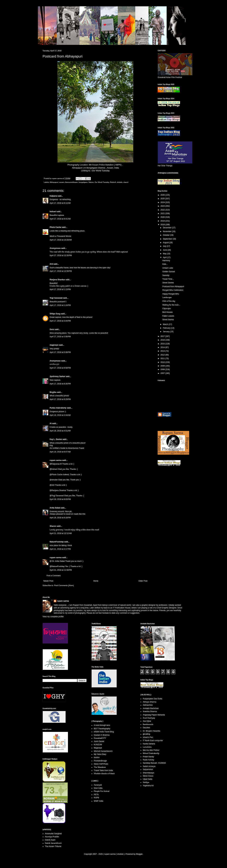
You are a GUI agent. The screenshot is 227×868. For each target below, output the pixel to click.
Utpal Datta (148, 779)
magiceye (54, 345)
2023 (163, 206)
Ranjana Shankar (57, 280)
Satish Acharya (149, 766)
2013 (163, 351)
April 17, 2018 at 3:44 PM (60, 321)
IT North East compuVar (153, 741)
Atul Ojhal (147, 721)
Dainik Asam (50, 840)
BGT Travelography (102, 729)
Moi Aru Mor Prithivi (151, 750)
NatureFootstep (57, 542)
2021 (163, 213)
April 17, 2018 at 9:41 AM (60, 219)
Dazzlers (147, 728)
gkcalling (147, 734)
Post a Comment (54, 576)
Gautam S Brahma (102, 735)
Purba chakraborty (58, 408)
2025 (163, 199)
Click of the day (169, 301)
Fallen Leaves (168, 316)
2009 (163, 366)
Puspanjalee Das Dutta (153, 699)
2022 (163, 210)
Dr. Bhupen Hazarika (152, 731)
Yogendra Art (148, 786)
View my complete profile (53, 617)
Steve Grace (148, 776)
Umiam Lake (168, 268)
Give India (98, 788)
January (166, 332)
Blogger (139, 854)
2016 (163, 340)
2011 (163, 358)
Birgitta (53, 392)
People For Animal (102, 791)
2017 (163, 336)
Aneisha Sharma (150, 712)
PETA (96, 795)
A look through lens (102, 725)
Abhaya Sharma (150, 702)
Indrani (53, 212)
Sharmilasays (148, 773)
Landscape (167, 297)
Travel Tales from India (103, 770)
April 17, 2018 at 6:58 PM (60, 368)
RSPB (96, 798)
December (167, 228)
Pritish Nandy (148, 757)
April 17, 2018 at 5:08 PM (60, 352)
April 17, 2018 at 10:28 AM (61, 240)
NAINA (97, 757)
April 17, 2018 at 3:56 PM (60, 337)
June (165, 250)
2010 (163, 362)
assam (62, 182)
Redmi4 (113, 182)
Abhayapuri (54, 182)
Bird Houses (167, 312)
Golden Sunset (169, 272)
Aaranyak (98, 785)
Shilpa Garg (55, 314)
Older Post (143, 581)
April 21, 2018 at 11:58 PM (61, 570)
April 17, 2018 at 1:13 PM (60, 289)
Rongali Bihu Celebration (173, 290)
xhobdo (120, 182)
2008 (163, 369)
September (168, 239)
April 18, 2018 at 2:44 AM (60, 415)
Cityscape (167, 309)
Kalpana (53, 196)
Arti (51, 264)
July (165, 246)
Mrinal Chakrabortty (151, 753)
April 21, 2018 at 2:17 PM (60, 549)
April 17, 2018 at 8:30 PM (60, 384)
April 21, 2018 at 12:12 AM (61, 533)
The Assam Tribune (53, 846)
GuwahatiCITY (100, 738)
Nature (91, 182)
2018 (163, 225)
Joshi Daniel (99, 741)
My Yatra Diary (100, 754)
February (167, 328)
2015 (163, 344)
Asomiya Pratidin (52, 837)
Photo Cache (55, 227)
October (166, 235)
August (166, 243)
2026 (163, 195)
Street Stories (168, 283)
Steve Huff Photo (101, 764)
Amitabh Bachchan (151, 708)
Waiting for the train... (171, 305)
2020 (163, 217)
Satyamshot (148, 769)
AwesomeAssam (71, 182)
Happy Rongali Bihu (171, 294)
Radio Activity (148, 760)
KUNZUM (98, 745)
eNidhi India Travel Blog (104, 732)
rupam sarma (56, 460)
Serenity (166, 275)
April (165, 257)
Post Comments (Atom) (64, 586)
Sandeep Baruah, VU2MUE (154, 763)
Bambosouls (148, 724)
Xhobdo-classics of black (104, 774)
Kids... (165, 264)
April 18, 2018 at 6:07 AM (60, 452)
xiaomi (126, 182)
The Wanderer (100, 767)
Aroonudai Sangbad (53, 834)
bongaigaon (83, 182)
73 (49, 790)
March (166, 324)
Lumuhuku (147, 747)
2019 (163, 221)
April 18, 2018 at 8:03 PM (60, 499)
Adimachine (148, 705)
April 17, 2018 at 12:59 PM (61, 271)
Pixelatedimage (100, 761)
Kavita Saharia (149, 744)
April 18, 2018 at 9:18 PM (60, 518)
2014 (163, 347)
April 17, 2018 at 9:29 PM (60, 399)
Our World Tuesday (101, 171)
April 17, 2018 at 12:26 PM (61, 255)
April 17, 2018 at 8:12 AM (60, 203)
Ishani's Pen (148, 737)
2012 (163, 355)
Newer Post (48, 581)
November (167, 231)
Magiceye (98, 748)
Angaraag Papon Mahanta (154, 715)
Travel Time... (168, 279)
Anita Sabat (55, 508)
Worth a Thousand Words (60, 236)
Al (51, 423)
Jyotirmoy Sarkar (57, 376)
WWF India (98, 801)
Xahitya (146, 782)
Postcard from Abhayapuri (173, 286)
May (165, 254)
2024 (163, 202)
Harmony (166, 261)
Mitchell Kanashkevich (103, 751)
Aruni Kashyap (149, 718)
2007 (163, 373)
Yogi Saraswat (56, 298)
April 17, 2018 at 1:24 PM (60, 305)
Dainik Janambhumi (53, 843)
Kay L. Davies (56, 439)
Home (96, 581)
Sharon (53, 526)
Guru (52, 329)
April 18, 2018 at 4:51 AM (60, 431)
